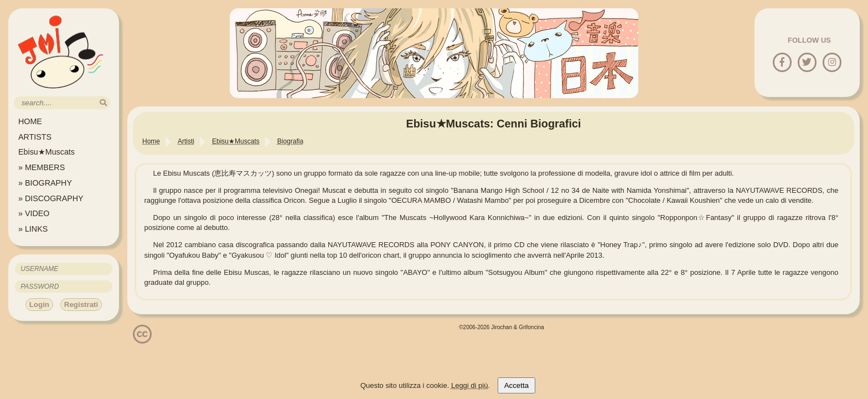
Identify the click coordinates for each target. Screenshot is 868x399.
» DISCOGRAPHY (51, 198)
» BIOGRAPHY (45, 183)
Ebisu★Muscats (46, 152)
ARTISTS (35, 137)
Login (39, 305)
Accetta (516, 385)
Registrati (81, 305)
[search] (103, 103)
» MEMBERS (42, 167)
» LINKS (33, 229)
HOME (30, 121)
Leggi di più (470, 385)
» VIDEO (34, 213)
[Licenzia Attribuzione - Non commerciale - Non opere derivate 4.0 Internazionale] (142, 339)
